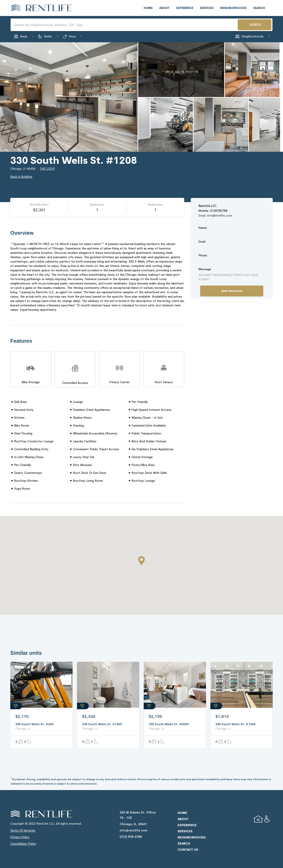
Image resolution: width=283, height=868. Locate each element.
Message (205, 269)
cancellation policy (23, 844)
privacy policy (20, 837)
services (207, 8)
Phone (203, 255)
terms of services (23, 831)
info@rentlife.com (134, 830)
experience (185, 8)
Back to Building (21, 177)
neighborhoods (233, 8)
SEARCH (255, 25)
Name (203, 228)
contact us (188, 850)
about (164, 8)
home (148, 8)
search (259, 8)
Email (202, 242)
